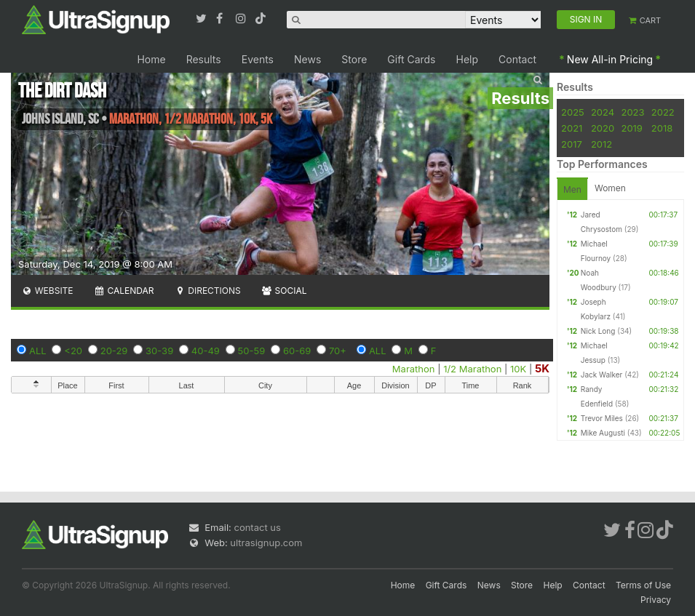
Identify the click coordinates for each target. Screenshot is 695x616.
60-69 (297, 351)
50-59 (252, 351)
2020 (603, 128)
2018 (662, 128)
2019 (631, 128)
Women (610, 188)
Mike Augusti (603, 433)
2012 (601, 144)
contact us (257, 527)
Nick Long (598, 331)
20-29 (114, 351)
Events (258, 59)
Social (284, 291)
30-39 (159, 351)
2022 (663, 112)
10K (518, 369)
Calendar (124, 291)
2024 (603, 112)
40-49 (206, 351)
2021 (572, 128)
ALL (38, 351)
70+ (338, 351)
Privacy (656, 600)
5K (542, 368)
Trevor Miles (602, 418)
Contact (517, 59)
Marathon (414, 369)
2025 (573, 112)
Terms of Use (643, 585)
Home (151, 59)
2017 (572, 144)
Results (204, 59)
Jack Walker (602, 375)
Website (47, 291)
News (307, 59)
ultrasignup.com (266, 543)
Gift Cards (411, 59)
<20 (73, 351)
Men (572, 189)
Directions (207, 291)
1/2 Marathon (472, 369)
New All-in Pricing (610, 59)
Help (468, 59)
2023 (632, 112)
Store (354, 59)
